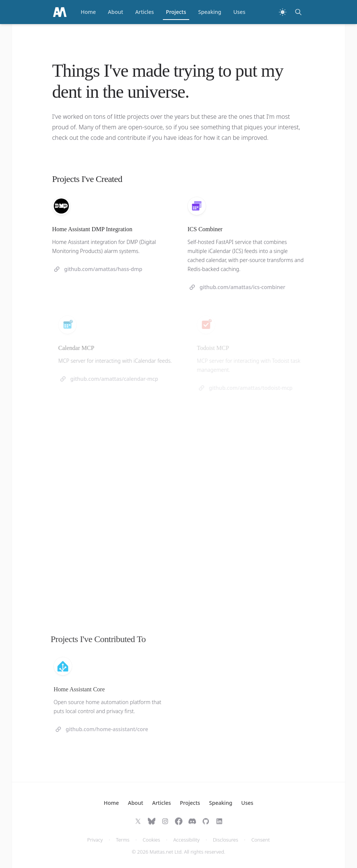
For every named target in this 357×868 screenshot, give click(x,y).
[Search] (298, 12)
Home (88, 12)
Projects (176, 14)
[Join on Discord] (192, 826)
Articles (144, 12)
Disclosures (226, 845)
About (116, 12)
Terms (123, 845)
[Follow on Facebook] (179, 826)
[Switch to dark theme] (283, 12)
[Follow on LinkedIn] (219, 826)
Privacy (95, 845)
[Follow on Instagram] (165, 826)
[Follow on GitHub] (206, 826)
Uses (239, 12)
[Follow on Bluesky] (152, 826)
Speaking (210, 12)
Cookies (151, 845)
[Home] (60, 12)
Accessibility (187, 845)
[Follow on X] (138, 826)
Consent (261, 845)
